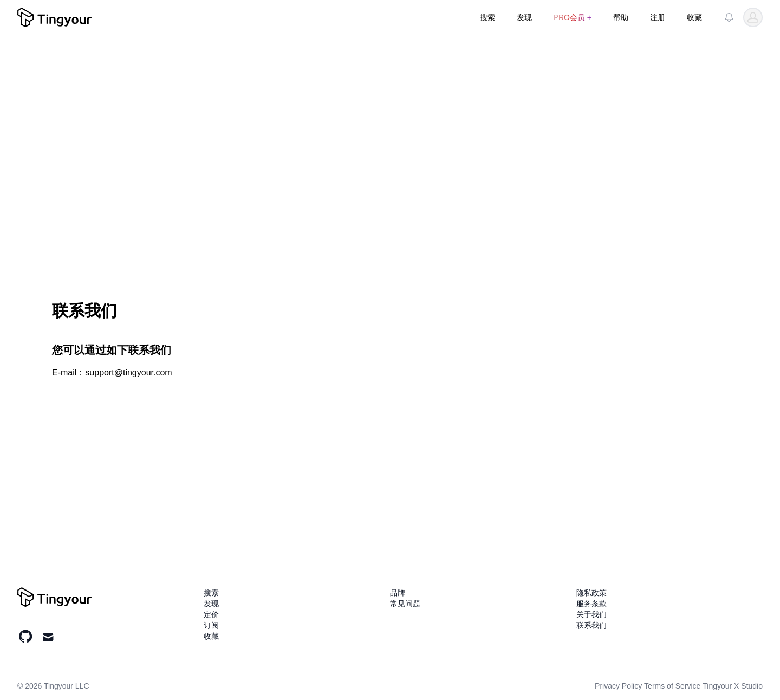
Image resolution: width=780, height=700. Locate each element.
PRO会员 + (573, 17)
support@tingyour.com (128, 372)
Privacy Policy (618, 686)
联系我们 (591, 625)
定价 (211, 614)
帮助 (621, 17)
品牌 (398, 593)
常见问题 (405, 604)
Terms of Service (672, 686)
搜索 (487, 17)
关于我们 (591, 614)
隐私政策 (591, 593)
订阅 (211, 625)
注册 (658, 17)
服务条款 (591, 604)
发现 (524, 17)
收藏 (694, 17)
